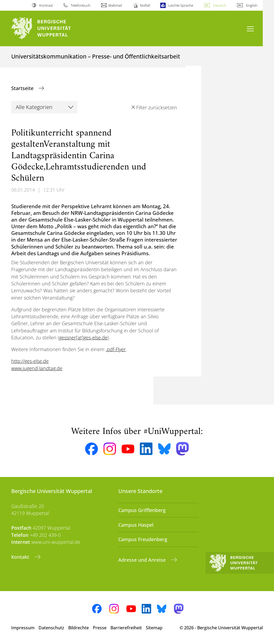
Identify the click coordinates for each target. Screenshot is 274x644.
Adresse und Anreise (143, 560)
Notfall (145, 5)
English (252, 5)
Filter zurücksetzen (157, 107)
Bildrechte (79, 628)
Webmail (115, 5)
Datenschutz (51, 628)
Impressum (23, 628)
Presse (100, 628)
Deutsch (220, 5)
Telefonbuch (81, 5)
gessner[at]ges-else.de (83, 337)
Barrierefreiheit (126, 628)
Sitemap (154, 628)
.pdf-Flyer (116, 349)
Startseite (23, 88)
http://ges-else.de (30, 361)
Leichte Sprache (181, 5)
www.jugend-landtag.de (37, 368)
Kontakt (21, 557)
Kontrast (46, 5)
